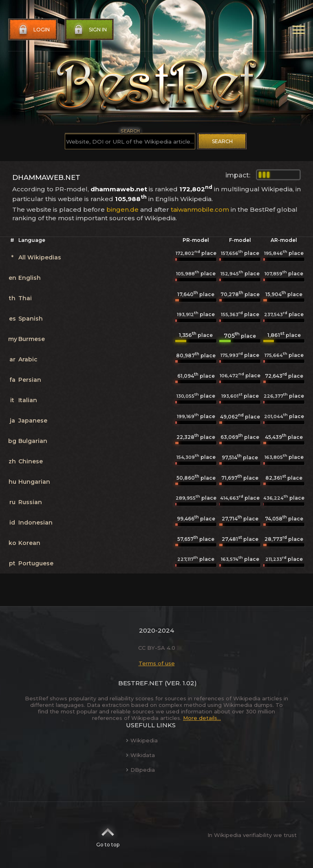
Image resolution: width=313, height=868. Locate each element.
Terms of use (157, 663)
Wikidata (140, 755)
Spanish (31, 319)
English (30, 278)
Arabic (28, 359)
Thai (25, 298)
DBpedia (140, 770)
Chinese (31, 461)
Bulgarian (33, 441)
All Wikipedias (40, 257)
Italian (28, 400)
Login (33, 30)
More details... (202, 718)
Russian (30, 502)
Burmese (32, 339)
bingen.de (122, 209)
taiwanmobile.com (200, 209)
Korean (29, 543)
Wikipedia (142, 740)
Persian (30, 380)
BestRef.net (141, 683)
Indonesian (35, 523)
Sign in (90, 30)
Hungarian (34, 482)
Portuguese (36, 563)
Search (222, 141)
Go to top (108, 835)
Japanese (33, 421)
